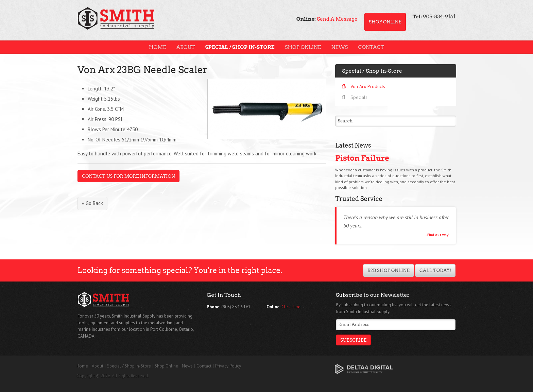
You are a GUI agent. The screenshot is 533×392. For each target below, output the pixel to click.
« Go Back (92, 203)
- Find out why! (437, 235)
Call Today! (435, 270)
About (186, 47)
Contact (371, 47)
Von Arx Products (368, 86)
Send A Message (337, 19)
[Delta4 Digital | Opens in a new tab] (364, 369)
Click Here (291, 307)
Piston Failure (362, 158)
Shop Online (385, 22)
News (339, 47)
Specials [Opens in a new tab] (359, 97)
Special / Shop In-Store (240, 47)
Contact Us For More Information (128, 176)
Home (158, 47)
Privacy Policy (228, 366)
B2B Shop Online (389, 270)
